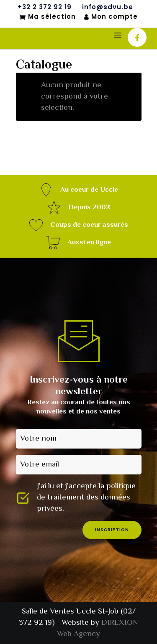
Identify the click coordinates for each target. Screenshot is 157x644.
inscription (112, 530)
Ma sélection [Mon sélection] (48, 17)
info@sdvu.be (108, 7)
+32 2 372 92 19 (45, 7)
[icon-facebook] (137, 37)
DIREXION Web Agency (98, 629)
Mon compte (111, 17)
